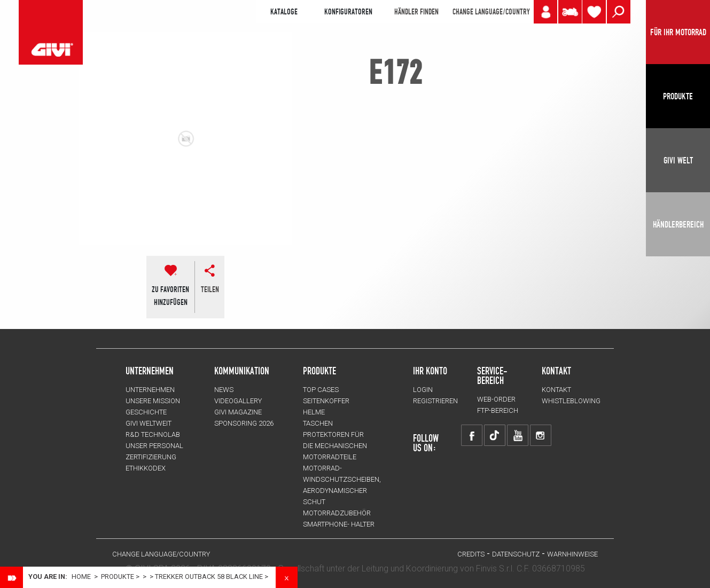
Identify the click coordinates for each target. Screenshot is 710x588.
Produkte (319, 371)
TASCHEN (318, 423)
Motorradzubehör (337, 513)
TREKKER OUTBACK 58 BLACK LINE (209, 577)
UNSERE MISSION (153, 401)
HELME (314, 412)
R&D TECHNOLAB (153, 434)
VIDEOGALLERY (238, 401)
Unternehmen (150, 390)
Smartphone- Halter (339, 524)
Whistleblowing (571, 401)
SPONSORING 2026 (244, 423)
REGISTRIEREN (435, 401)
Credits (471, 554)
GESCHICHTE (146, 412)
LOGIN (423, 390)
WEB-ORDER (496, 399)
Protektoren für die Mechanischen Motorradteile (335, 446)
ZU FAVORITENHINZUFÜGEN (170, 296)
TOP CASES (321, 390)
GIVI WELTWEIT (149, 423)
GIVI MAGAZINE (238, 412)
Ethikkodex (146, 468)
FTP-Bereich (498, 410)
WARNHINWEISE (572, 554)
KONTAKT (556, 390)
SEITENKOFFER (326, 401)
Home (81, 577)
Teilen (210, 289)
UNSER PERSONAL (154, 446)
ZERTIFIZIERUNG (151, 457)
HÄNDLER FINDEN (416, 12)
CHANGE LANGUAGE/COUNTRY (491, 12)
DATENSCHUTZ (516, 554)
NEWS (224, 390)
